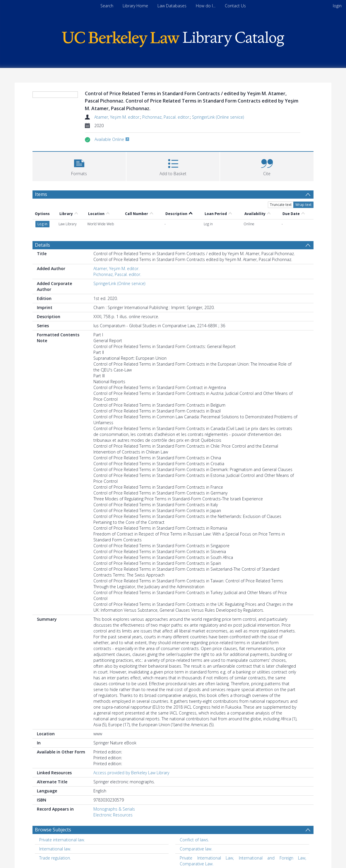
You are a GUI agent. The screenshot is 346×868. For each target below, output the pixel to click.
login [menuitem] (337, 6)
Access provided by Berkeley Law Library (131, 773)
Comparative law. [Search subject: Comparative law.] (196, 849)
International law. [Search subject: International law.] (55, 849)
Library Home (135, 6)
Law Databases (172, 6)
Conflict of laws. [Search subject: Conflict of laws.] (194, 840)
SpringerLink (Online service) (218, 117)
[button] (79, 166)
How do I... (206, 6)
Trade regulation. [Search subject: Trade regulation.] (55, 858)
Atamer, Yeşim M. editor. (117, 117)
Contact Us (235, 6)
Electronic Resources (113, 815)
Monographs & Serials (114, 809)
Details (42, 245)
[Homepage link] (173, 38)
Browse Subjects (53, 830)
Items (41, 194)
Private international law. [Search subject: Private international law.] (62, 840)
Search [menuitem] (107, 6)
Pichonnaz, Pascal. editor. (166, 117)
